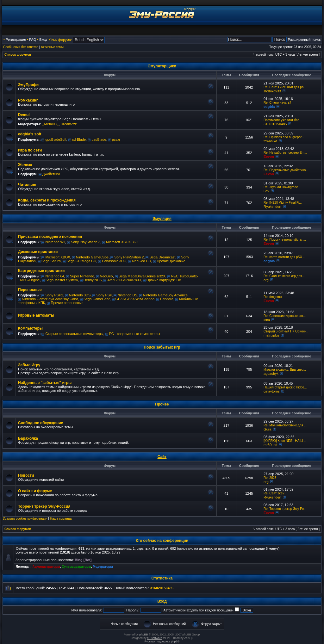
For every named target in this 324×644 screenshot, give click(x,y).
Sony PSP (104, 295)
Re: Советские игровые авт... (285, 316)
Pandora (167, 299)
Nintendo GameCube (92, 257)
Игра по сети (30, 150)
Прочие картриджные (164, 280)
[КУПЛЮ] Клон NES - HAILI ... (285, 441)
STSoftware (155, 638)
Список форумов (18, 55)
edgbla (269, 107)
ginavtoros (272, 391)
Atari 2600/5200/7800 (124, 280)
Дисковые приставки (38, 252)
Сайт (162, 457)
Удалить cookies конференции (25, 519)
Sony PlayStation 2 (129, 257)
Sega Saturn (51, 261)
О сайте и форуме (35, 491)
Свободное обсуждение (40, 423)
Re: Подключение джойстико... (286, 170)
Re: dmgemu (273, 297)
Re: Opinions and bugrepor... (284, 137)
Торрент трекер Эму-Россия (44, 506)
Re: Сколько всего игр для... (284, 276)
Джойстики (51, 174)
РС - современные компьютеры (135, 334)
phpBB (143, 635)
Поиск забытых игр (162, 347)
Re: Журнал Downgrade (281, 187)
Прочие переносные (67, 303)
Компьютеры (30, 328)
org (266, 280)
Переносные (30, 290)
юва (267, 320)
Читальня (27, 185)
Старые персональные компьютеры (74, 334)
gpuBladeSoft (56, 139)
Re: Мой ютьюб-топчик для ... (285, 425)
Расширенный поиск (304, 40)
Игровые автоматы (36, 315)
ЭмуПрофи (28, 85)
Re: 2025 (270, 478)
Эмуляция (162, 219)
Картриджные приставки (41, 271)
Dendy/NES (93, 280)
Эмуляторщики (162, 66)
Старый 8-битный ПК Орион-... (286, 331)
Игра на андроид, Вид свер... (285, 370)
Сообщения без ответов (21, 47)
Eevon (269, 157)
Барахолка (28, 438)
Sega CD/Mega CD (81, 261)
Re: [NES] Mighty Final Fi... (283, 203)
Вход (43, 40)
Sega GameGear (97, 299)
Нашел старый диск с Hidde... (285, 387)
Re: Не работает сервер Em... (285, 153)
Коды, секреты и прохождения (47, 200)
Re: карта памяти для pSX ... (285, 257)
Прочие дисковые (171, 261)
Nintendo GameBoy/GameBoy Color (50, 299)
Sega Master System (62, 280)
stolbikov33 (272, 91)
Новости (26, 475)
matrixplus (271, 335)
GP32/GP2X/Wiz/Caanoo (135, 299)
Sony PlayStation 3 (86, 242)
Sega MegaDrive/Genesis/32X (142, 276)
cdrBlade (79, 139)
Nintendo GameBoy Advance (165, 295)
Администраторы (46, 567)
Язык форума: (60, 40)
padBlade (99, 139)
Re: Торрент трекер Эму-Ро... (285, 509)
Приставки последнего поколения (50, 237)
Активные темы (52, 47)
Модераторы (103, 567)
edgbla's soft (30, 134)
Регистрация (16, 40)
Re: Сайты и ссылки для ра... (285, 87)
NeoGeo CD (142, 261)
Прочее (162, 404)
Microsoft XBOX (58, 257)
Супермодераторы (76, 567)
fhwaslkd (270, 141)
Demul (24, 115)
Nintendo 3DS (80, 295)
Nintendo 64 (55, 276)
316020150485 (275, 124)
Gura (267, 429)
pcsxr (116, 139)
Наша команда (61, 519)
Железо (25, 165)
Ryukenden (272, 207)
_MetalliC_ (50, 124)
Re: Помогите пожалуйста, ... (285, 240)
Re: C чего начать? (277, 103)
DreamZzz (69, 124)
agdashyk (271, 374)
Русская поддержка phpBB (162, 641)
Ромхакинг (28, 100)
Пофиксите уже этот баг (281, 120)
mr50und (270, 445)
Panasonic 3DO (114, 261)
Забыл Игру (29, 365)
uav (266, 191)
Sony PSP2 (54, 295)
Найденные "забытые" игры (45, 383)
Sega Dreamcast (162, 257)
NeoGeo (106, 276)
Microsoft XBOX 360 (122, 242)
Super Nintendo (82, 276)
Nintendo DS (127, 295)
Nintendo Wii (55, 242)
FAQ (33, 40)
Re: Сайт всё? (274, 493)
